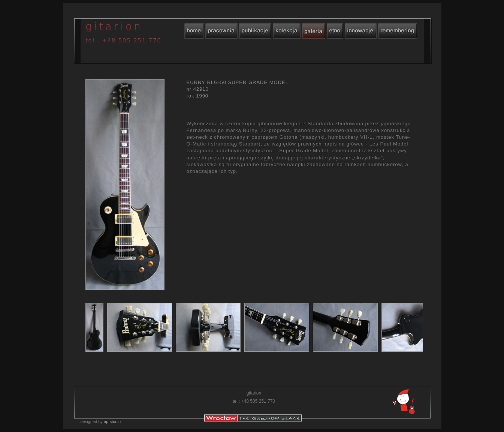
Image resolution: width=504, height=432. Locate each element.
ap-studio (112, 421)
